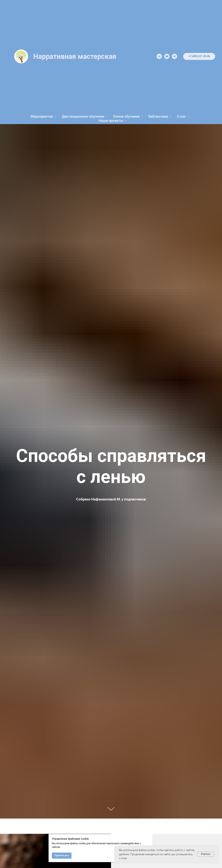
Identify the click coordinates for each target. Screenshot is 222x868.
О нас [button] (182, 116)
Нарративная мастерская (75, 56)
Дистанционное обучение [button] (83, 116)
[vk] (159, 56)
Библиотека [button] (159, 116)
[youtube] (167, 56)
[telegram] (174, 56)
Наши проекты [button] (111, 121)
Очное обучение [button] (127, 116)
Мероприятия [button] (42, 116)
